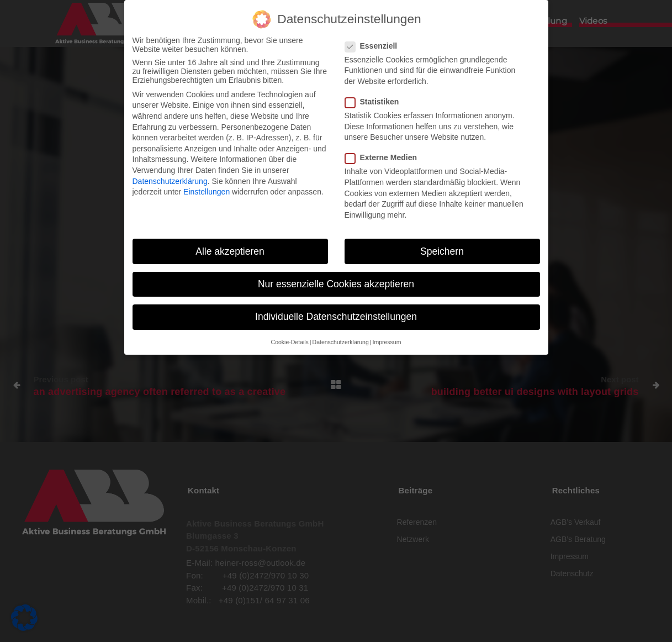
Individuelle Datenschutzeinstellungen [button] (336, 312)
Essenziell (375, 41)
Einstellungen (207, 187)
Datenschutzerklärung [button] (341, 338)
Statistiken (375, 97)
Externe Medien (384, 153)
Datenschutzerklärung (170, 176)
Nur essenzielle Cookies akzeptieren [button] (336, 279)
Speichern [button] (442, 246)
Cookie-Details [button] (290, 338)
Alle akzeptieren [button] (230, 246)
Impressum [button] (387, 338)
